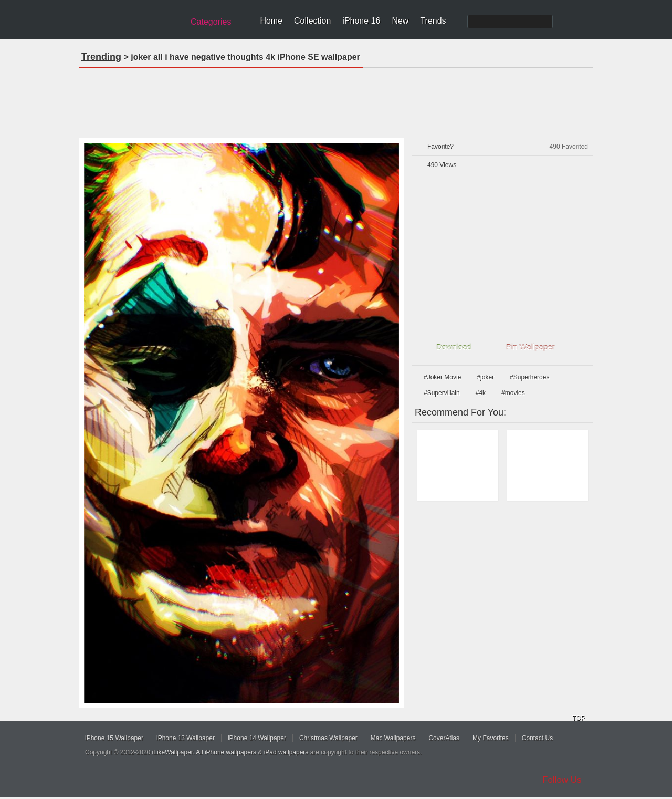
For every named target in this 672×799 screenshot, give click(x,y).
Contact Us (537, 738)
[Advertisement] (336, 99)
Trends (433, 21)
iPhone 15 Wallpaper (114, 738)
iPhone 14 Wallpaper (257, 738)
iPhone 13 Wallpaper (186, 738)
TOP (579, 718)
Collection (312, 21)
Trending (101, 57)
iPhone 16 (361, 21)
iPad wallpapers (286, 752)
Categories (211, 22)
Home (271, 21)
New (400, 21)
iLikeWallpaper (173, 752)
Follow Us (562, 780)
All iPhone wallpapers (226, 752)
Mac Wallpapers (393, 738)
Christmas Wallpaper (328, 738)
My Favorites (491, 738)
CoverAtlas (444, 738)
